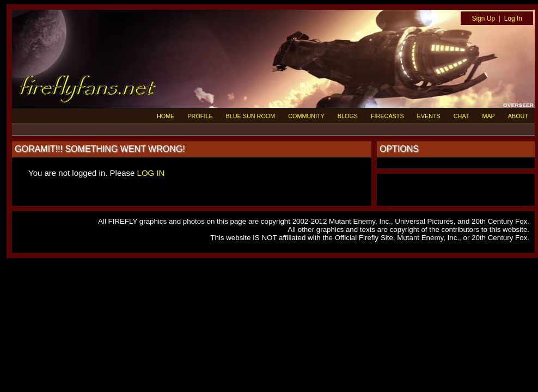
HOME (166, 116)
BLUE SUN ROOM (251, 116)
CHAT (461, 116)
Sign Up (483, 19)
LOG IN (151, 173)
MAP (488, 116)
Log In (513, 19)
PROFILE (200, 116)
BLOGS (348, 116)
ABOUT (518, 116)
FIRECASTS (387, 116)
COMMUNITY (306, 116)
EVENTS (429, 116)
